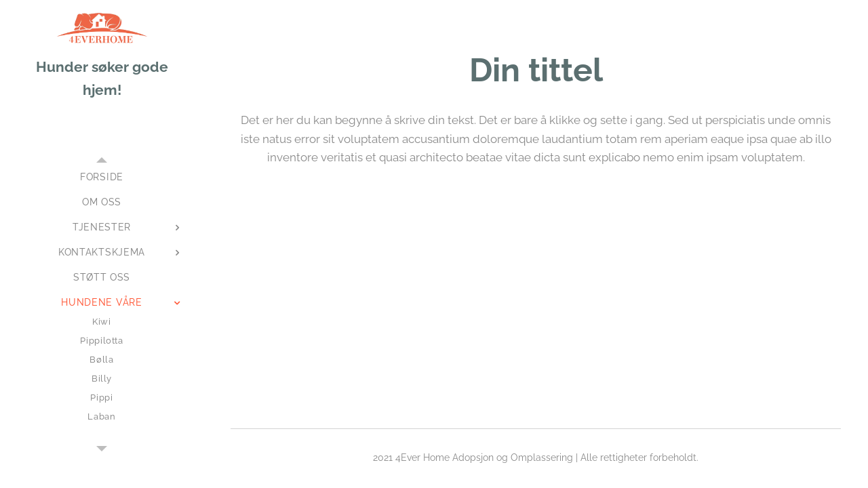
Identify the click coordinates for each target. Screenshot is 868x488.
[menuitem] (102, 177)
